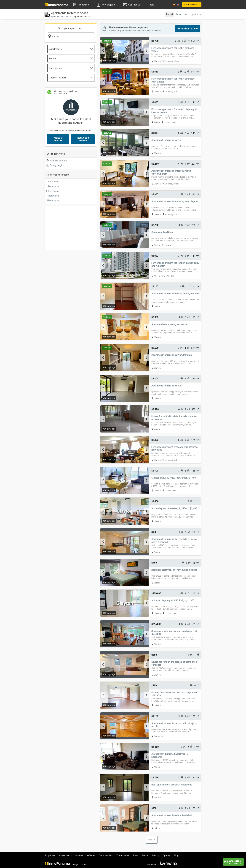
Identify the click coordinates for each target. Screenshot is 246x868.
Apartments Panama (60, 16)
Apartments (71, 49)
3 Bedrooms (53, 191)
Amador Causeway (162, 245)
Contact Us (134, 5)
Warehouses (123, 855)
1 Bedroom (52, 182)
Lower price (182, 14)
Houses (79, 855)
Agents (166, 855)
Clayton (157, 61)
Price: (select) (71, 68)
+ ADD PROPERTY (192, 5)
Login (76, 864)
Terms (83, 864)
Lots (136, 855)
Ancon (157, 122)
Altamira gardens (58, 161)
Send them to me (188, 29)
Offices (91, 855)
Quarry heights (57, 165)
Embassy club (171, 92)
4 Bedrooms (53, 196)
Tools (151, 5)
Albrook (158, 644)
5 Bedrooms (53, 200)
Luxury (156, 855)
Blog (176, 855)
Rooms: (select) (71, 78)
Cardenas (158, 736)
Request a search (83, 139)
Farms (145, 855)
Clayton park (169, 122)
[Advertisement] (71, 228)
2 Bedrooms (53, 186)
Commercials (106, 855)
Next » (152, 840)
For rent (71, 58)
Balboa (157, 583)
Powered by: (152, 864)
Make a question (58, 139)
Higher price (196, 14)
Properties (83, 5)
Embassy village (172, 61)
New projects (109, 5)
